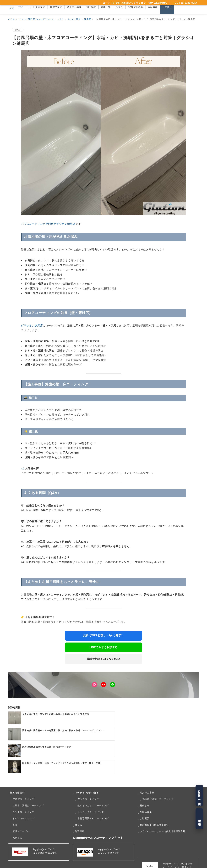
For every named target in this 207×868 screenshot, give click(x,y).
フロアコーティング (23, 791)
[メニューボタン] (12, 7)
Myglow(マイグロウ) (44, 842)
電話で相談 (199, 819)
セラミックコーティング (91, 804)
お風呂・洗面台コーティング (28, 798)
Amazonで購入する (109, 846)
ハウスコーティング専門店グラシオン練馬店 (48, 224)
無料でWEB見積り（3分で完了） (103, 635)
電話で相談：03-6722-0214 (103, 659)
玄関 (15, 817)
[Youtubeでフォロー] (103, 685)
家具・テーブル (21, 824)
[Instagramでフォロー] (94, 685)
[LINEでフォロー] (113, 685)
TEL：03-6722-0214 (185, 3)
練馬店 (18, 30)
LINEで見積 (199, 795)
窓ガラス (17, 830)
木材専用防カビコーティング (93, 811)
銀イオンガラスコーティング (93, 798)
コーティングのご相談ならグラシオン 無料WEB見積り (135, 3)
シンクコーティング (23, 804)
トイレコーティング (23, 811)
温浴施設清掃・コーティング (158, 791)
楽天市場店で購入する (45, 845)
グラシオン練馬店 (32, 326)
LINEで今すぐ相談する (103, 647)
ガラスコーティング (88, 791)
